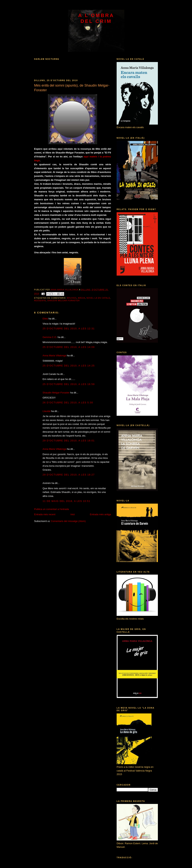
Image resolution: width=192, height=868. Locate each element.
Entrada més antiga (100, 514)
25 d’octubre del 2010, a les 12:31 (69, 329)
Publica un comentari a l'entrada (51, 509)
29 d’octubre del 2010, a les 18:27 (69, 475)
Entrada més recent (45, 514)
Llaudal (46, 411)
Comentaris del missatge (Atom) (68, 521)
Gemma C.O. (50, 337)
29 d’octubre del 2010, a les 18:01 (69, 441)
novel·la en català (98, 298)
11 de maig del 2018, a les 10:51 (66, 501)
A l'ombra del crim (96, 18)
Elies (45, 319)
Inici (73, 514)
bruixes (72, 298)
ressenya (40, 301)
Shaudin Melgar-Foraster (63, 301)
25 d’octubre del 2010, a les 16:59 (69, 384)
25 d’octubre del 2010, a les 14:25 (69, 366)
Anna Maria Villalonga (54, 355)
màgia (82, 298)
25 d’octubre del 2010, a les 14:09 (69, 347)
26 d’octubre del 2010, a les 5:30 (68, 403)
